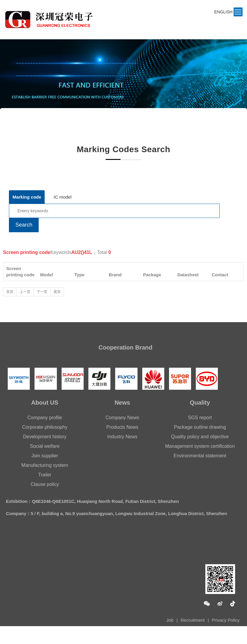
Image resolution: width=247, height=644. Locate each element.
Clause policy (45, 484)
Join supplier (45, 456)
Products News (122, 427)
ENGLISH (223, 12)
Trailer (45, 475)
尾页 (57, 292)
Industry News (122, 437)
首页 (10, 292)
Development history (45, 437)
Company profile (45, 418)
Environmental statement (200, 456)
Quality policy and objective (200, 437)
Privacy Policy (226, 620)
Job (170, 620)
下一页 (42, 292)
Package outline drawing (200, 427)
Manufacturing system (45, 465)
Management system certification (200, 446)
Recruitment (193, 620)
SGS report (200, 418)
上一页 (25, 292)
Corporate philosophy (45, 427)
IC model (62, 197)
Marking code (27, 197)
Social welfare (45, 446)
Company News (122, 418)
